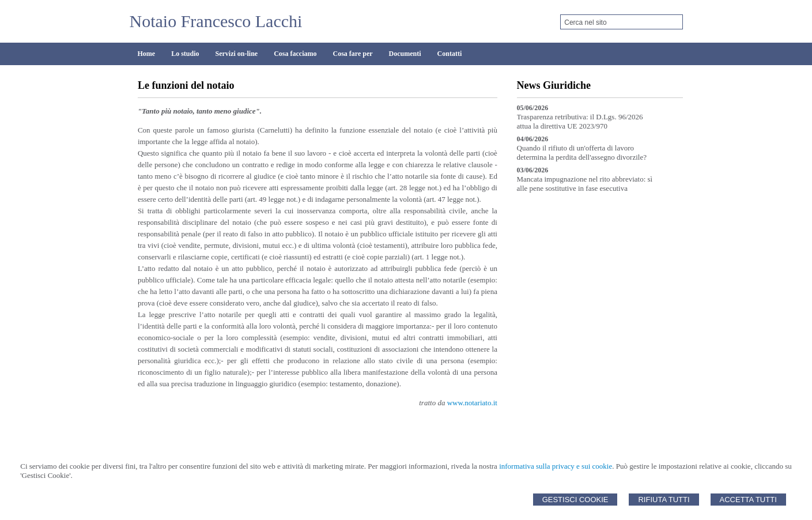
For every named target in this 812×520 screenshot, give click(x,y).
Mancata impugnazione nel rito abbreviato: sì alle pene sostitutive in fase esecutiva (585, 184)
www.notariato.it (472, 403)
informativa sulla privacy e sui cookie (556, 466)
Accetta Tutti (748, 500)
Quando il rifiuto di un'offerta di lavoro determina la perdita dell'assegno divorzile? (582, 152)
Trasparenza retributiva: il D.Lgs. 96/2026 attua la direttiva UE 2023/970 (580, 121)
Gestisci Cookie (575, 500)
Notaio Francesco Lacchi (216, 21)
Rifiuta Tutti (664, 500)
